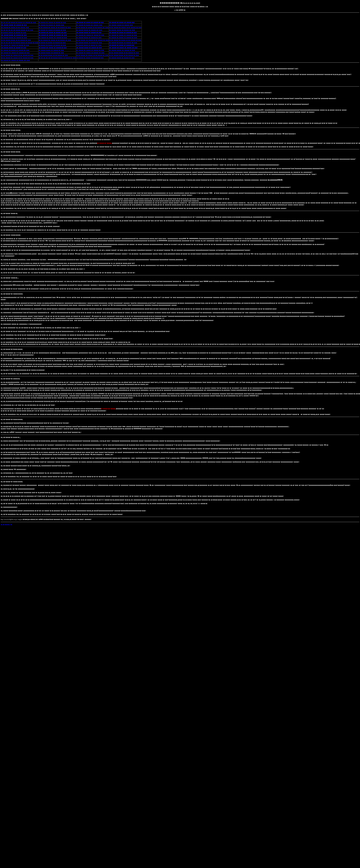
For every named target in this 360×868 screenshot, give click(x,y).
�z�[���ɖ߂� (6, 525)
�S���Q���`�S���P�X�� (14, 33)
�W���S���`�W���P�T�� (122, 50)
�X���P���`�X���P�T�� (89, 38)
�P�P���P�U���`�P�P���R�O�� (92, 55)
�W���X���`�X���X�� (121, 25)
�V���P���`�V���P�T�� (51, 50)
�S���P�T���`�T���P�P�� (90, 22)
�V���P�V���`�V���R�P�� (123, 35)
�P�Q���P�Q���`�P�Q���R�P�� (125, 28)
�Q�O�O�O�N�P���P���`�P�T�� (17, 30)
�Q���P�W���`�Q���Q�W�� (16, 60)
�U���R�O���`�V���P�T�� (90, 35)
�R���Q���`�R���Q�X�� (122, 30)
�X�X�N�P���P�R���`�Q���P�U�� (19, 22)
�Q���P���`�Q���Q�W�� (89, 30)
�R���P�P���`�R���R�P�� (52, 45)
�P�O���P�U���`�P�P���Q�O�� (55, 40)
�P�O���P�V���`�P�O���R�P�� (17, 55)
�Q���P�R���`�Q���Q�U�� (123, 43)
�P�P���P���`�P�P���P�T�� (53, 55)
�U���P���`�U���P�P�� (89, 48)
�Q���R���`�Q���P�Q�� (89, 43)
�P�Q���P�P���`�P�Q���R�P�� (125, 40)
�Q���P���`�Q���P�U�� (122, 58)
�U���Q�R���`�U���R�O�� (15, 50)
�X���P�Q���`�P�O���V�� (15, 28)
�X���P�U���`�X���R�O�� (123, 38)
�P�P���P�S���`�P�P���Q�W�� (92, 28)
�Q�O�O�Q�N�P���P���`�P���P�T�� (57, 58)
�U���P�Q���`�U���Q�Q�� (123, 48)
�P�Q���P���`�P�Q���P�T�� (124, 55)
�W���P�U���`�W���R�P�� (53, 38)
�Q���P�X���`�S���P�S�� (52, 22)
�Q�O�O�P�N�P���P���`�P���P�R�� (20, 43)
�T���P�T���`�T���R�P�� (123, 33)
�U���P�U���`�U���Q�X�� (53, 35)
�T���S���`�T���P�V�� (14, 48)
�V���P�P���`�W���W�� (89, 25)
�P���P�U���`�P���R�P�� (52, 30)
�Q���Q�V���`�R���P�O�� (15, 45)
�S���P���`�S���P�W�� (89, 45)
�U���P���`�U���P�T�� (14, 35)
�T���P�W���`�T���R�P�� (53, 48)
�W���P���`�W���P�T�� (14, 38)
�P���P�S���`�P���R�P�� (52, 43)
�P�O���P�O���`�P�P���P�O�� (55, 28)
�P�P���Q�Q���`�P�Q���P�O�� (92, 40)
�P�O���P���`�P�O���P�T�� (16, 40)
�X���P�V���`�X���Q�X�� (90, 53)
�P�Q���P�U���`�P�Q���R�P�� (17, 58)
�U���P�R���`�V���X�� (51, 25)
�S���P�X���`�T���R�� (122, 45)
